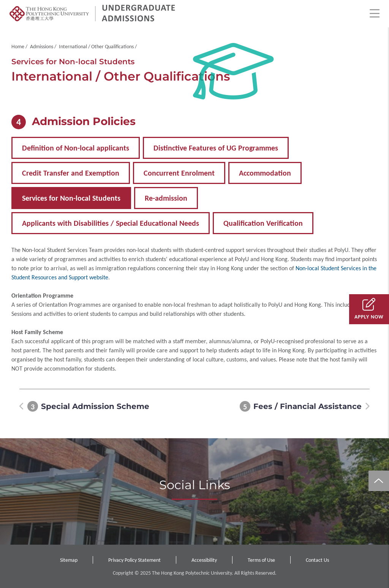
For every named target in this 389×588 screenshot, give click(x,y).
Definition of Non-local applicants (76, 148)
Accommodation (265, 173)
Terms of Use (261, 560)
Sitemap (69, 560)
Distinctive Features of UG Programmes (216, 148)
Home (18, 47)
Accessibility (204, 560)
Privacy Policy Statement (134, 560)
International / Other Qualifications (96, 47)
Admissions (42, 47)
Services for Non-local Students (71, 198)
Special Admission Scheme (95, 406)
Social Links (195, 485)
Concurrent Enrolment (179, 173)
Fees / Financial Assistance (308, 406)
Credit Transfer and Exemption (71, 173)
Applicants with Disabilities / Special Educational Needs (111, 223)
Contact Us (317, 560)
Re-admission (166, 198)
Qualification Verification (263, 223)
